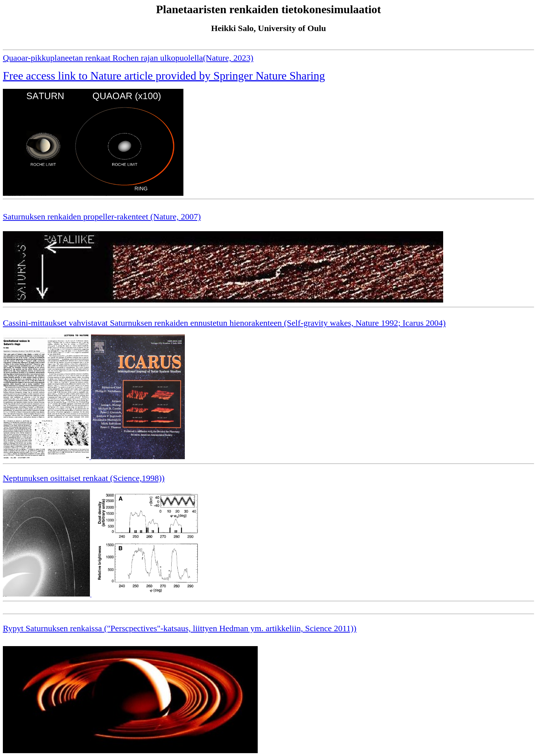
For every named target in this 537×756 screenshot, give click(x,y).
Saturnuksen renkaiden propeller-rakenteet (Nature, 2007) (102, 217)
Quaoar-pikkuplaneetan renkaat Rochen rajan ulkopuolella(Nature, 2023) (128, 58)
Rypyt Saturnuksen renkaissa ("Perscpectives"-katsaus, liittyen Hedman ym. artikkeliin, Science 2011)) (180, 628)
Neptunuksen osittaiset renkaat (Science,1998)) (84, 478)
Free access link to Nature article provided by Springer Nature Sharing (164, 76)
